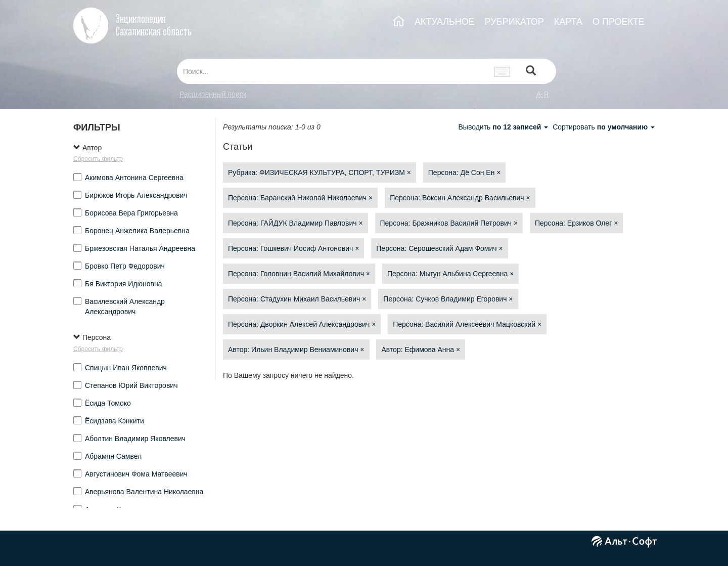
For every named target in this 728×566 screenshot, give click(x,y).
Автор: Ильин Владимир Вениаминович (296, 350)
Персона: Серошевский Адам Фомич (439, 248)
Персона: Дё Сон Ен (465, 172)
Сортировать (604, 127)
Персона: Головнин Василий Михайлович (299, 274)
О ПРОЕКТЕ (619, 22)
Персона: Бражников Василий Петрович (449, 223)
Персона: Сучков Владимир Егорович (448, 299)
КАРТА (568, 22)
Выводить (504, 127)
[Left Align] (531, 72)
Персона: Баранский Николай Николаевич (300, 198)
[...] (333, 71)
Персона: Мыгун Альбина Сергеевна (450, 274)
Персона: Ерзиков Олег (576, 223)
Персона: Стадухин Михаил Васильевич (297, 299)
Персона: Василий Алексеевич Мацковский (467, 324)
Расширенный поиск (213, 94)
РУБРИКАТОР (514, 22)
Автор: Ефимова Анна (421, 350)
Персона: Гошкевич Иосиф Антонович (293, 248)
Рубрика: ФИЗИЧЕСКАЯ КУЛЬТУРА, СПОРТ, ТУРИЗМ (320, 172)
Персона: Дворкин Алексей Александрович (302, 324)
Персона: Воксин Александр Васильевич (460, 198)
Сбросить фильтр (98, 159)
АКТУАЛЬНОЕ (445, 22)
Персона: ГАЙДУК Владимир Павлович (295, 223)
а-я (542, 94)
